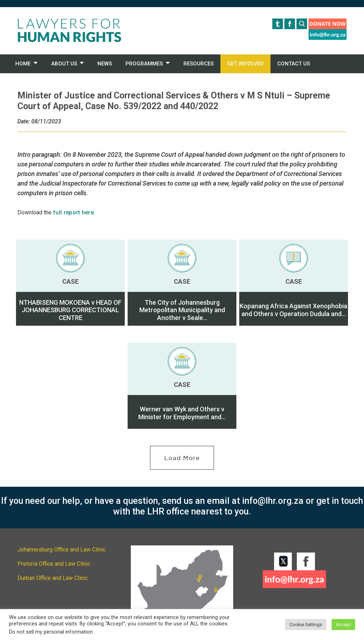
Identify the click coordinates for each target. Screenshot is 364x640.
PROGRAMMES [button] (144, 64)
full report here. (74, 212)
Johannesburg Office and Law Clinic (61, 550)
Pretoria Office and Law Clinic (54, 564)
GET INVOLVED (245, 64)
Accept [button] (343, 625)
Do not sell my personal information (51, 632)
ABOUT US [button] (64, 64)
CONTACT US (294, 64)
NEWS (105, 64)
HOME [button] (23, 64)
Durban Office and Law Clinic (53, 578)
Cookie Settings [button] (306, 625)
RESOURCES (199, 64)
